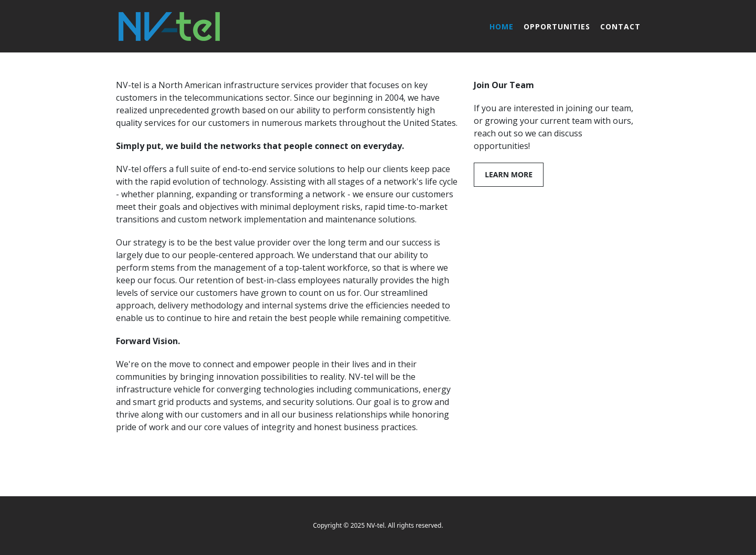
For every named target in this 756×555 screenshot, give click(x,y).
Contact (620, 26)
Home (502, 26)
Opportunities (557, 26)
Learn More (509, 174)
